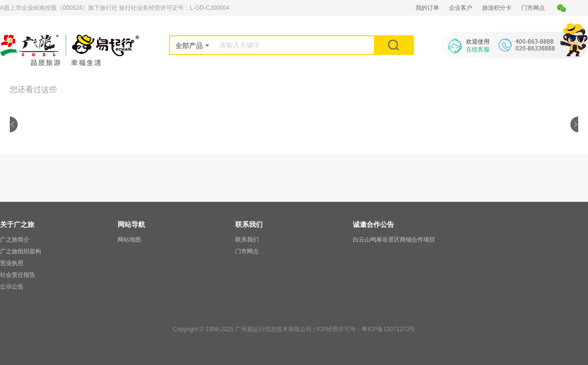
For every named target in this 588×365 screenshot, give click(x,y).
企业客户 (461, 8)
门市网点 (533, 8)
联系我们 (247, 240)
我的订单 (427, 8)
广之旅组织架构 (21, 251)
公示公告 (12, 287)
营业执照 (12, 263)
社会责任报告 (18, 275)
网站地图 (129, 240)
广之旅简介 (15, 240)
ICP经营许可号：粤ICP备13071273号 (366, 329)
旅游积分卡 (497, 8)
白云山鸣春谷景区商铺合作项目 (394, 240)
